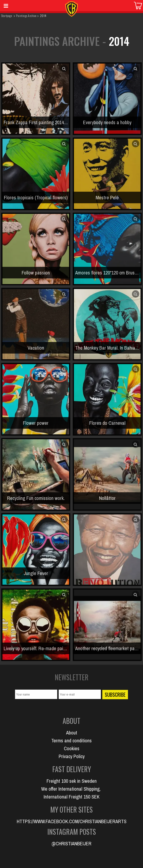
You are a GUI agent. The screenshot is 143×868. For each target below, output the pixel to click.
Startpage (7, 16)
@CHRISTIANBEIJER (71, 843)
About (72, 733)
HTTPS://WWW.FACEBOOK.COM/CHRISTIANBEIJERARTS (72, 821)
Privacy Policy (72, 756)
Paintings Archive (26, 16)
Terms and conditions (71, 740)
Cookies (72, 748)
